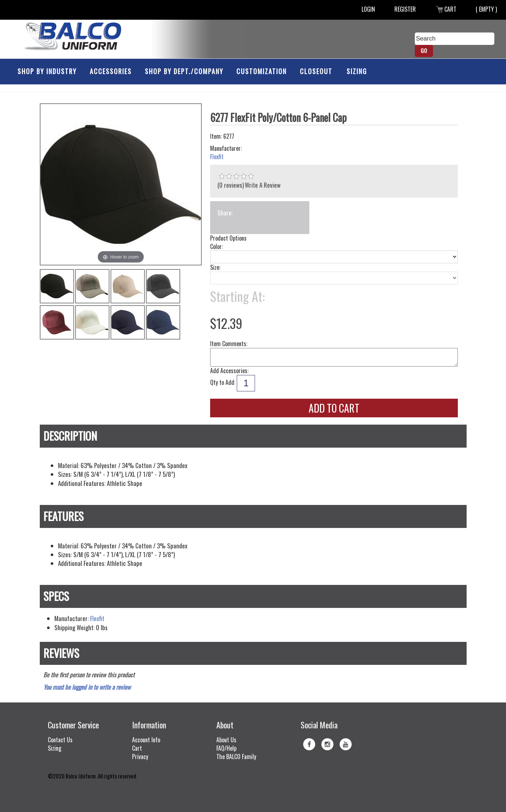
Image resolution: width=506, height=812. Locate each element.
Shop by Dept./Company (184, 71)
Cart (446, 9)
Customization (262, 71)
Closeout (316, 71)
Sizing (357, 71)
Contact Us (60, 740)
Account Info (146, 740)
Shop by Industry (47, 71)
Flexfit (217, 157)
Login (368, 9)
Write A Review (263, 185)
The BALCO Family (236, 757)
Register (405, 9)
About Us (226, 740)
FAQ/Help (226, 748)
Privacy (140, 757)
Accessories (111, 71)
